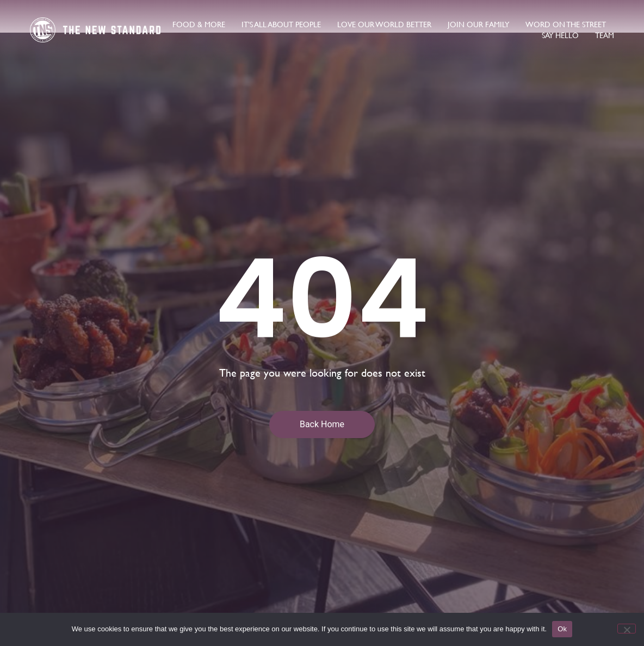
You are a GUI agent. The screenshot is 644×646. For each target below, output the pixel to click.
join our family (478, 24)
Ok (562, 629)
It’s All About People (281, 24)
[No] (627, 629)
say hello (560, 35)
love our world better (384, 24)
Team (605, 35)
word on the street (566, 24)
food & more (199, 24)
